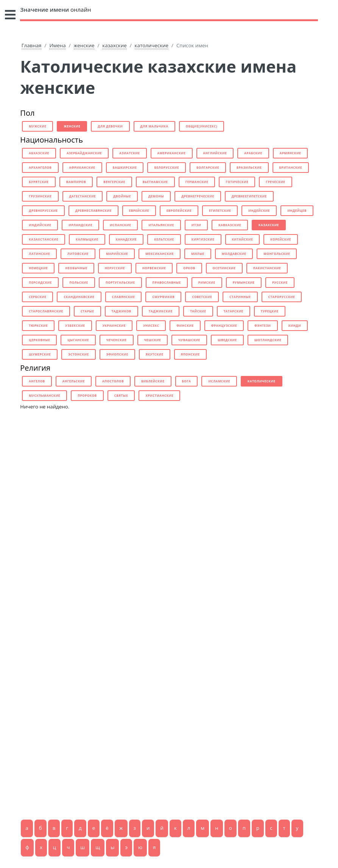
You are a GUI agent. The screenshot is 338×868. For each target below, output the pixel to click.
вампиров (76, 182)
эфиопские (117, 354)
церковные (39, 340)
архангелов (40, 167)
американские (172, 153)
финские (185, 325)
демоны (156, 196)
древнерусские (43, 210)
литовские (78, 254)
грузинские (40, 196)
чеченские (117, 340)
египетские (220, 210)
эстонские (78, 354)
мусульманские (44, 395)
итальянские (161, 225)
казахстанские (44, 239)
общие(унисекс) (202, 126)
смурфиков (163, 297)
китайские (243, 239)
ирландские (80, 225)
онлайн (55, 9)
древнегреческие (198, 196)
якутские (155, 354)
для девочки (110, 126)
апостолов (113, 381)
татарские (234, 311)
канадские (126, 239)
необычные (76, 268)
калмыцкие (87, 239)
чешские (153, 340)
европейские (179, 210)
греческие (275, 182)
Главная (32, 45)
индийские (40, 225)
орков (189, 268)
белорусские (166, 167)
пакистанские (267, 268)
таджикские (161, 311)
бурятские (39, 182)
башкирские (125, 167)
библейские (153, 381)
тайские (198, 311)
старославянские (46, 311)
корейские (281, 239)
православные (167, 282)
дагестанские (83, 196)
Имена (57, 45)
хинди (295, 325)
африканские (82, 167)
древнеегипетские (249, 196)
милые (198, 254)
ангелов (37, 381)
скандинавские (79, 297)
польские (79, 282)
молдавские (234, 254)
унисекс (151, 325)
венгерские (114, 182)
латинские (39, 254)
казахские (114, 45)
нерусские (115, 268)
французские (224, 325)
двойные (122, 196)
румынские (244, 282)
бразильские (249, 167)
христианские (159, 395)
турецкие (270, 311)
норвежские (154, 268)
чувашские (189, 340)
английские (215, 153)
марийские (117, 254)
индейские (259, 210)
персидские (40, 282)
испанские (120, 225)
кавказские (230, 225)
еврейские (139, 210)
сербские (37, 297)
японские (190, 354)
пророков (87, 395)
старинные (240, 297)
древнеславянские (93, 210)
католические (152, 45)
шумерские (40, 354)
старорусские (282, 297)
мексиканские (160, 254)
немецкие (38, 268)
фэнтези (262, 325)
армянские (290, 153)
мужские (37, 126)
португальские (120, 282)
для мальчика (154, 126)
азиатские (129, 153)
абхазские (39, 153)
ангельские (74, 381)
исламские (219, 381)
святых (121, 395)
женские (84, 45)
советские (202, 297)
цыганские (78, 340)
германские (197, 182)
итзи (196, 225)
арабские (253, 153)
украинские (114, 325)
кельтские (164, 239)
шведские (227, 340)
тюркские (38, 325)
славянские (124, 297)
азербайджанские (84, 153)
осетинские (224, 268)
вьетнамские (155, 182)
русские (280, 282)
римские (207, 282)
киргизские (203, 239)
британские (291, 167)
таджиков (121, 311)
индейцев (297, 210)
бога (187, 381)
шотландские (268, 340)
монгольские (277, 254)
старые (87, 311)
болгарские (208, 167)
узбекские (75, 325)
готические (237, 182)
